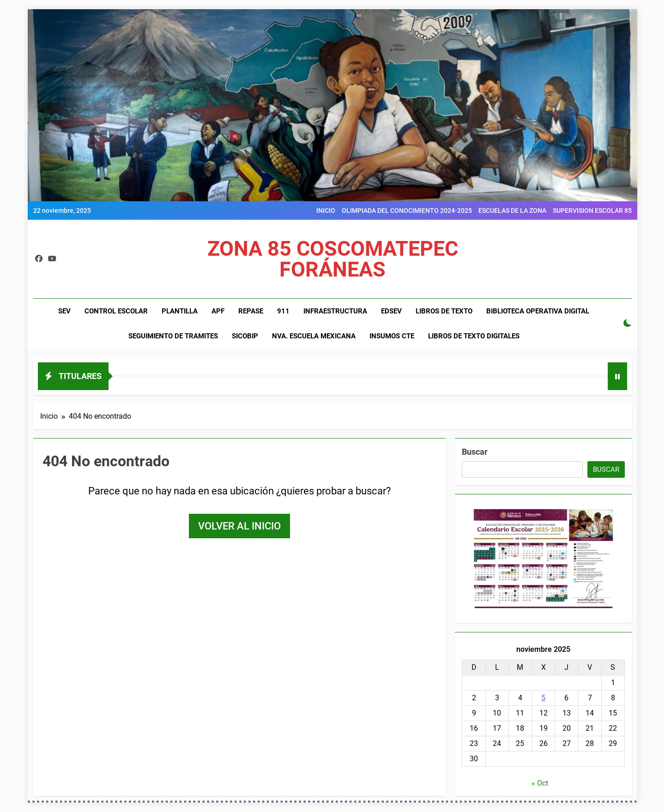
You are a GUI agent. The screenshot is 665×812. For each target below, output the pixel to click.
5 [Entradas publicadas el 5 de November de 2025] (543, 698)
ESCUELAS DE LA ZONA (512, 211)
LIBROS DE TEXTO (444, 311)
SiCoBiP (245, 336)
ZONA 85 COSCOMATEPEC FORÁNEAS (333, 259)
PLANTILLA (180, 311)
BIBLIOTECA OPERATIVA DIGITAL (538, 311)
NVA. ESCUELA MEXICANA (314, 336)
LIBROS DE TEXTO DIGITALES (474, 336)
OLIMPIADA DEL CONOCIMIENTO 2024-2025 (407, 211)
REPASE (251, 311)
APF (218, 311)
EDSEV (391, 311)
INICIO (326, 211)
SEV (64, 311)
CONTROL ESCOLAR (116, 311)
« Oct (540, 783)
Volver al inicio (239, 526)
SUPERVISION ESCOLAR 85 (592, 211)
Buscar (475, 452)
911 (283, 311)
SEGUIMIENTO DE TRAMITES (173, 336)
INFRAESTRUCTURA (335, 311)
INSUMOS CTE (392, 336)
